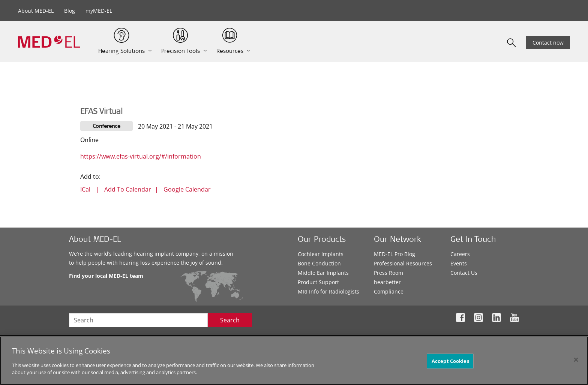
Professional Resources (403, 263)
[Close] (576, 360)
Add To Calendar (128, 189)
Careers (460, 254)
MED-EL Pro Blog (394, 254)
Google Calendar (187, 189)
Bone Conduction (319, 263)
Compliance (389, 291)
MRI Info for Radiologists (328, 291)
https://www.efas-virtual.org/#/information (141, 156)
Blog (70, 11)
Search (230, 320)
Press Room (388, 273)
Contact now (548, 43)
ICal (85, 189)
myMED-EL (99, 11)
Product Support (318, 282)
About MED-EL (36, 11)
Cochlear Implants (321, 254)
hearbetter (387, 282)
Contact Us (464, 273)
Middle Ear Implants (323, 273)
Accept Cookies (450, 361)
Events (459, 263)
